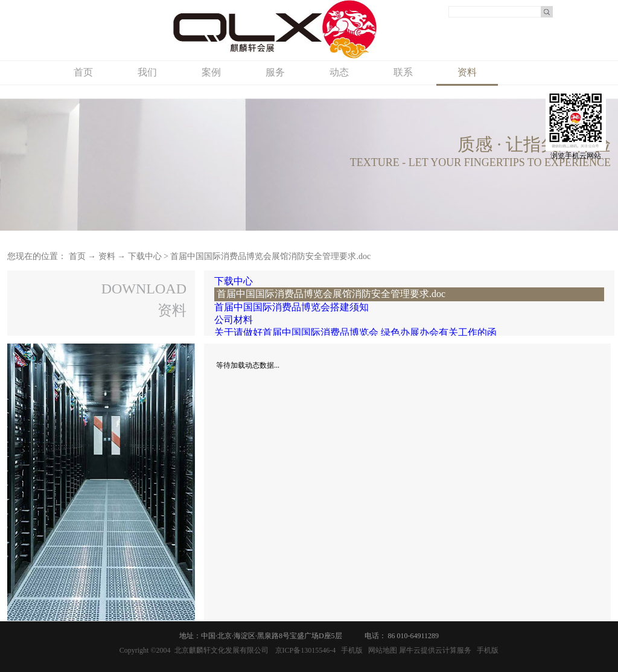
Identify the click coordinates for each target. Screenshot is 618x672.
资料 (107, 256)
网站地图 (381, 650)
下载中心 (145, 256)
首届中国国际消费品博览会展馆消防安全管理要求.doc (270, 256)
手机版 (350, 650)
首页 (83, 72)
